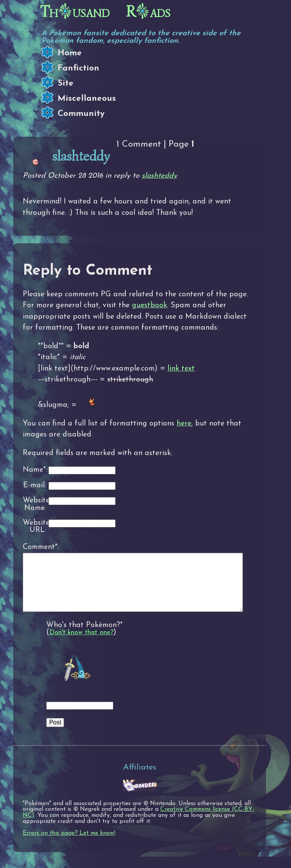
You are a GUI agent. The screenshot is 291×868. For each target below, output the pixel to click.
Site (66, 84)
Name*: (34, 470)
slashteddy (160, 176)
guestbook (149, 305)
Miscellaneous (87, 99)
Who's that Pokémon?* (84, 637)
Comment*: (34, 547)
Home (70, 53)
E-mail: (35, 486)
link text (181, 369)
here (184, 424)
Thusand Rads (105, 12)
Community (81, 114)
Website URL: (34, 527)
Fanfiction (78, 68)
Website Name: (34, 504)
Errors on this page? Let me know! (69, 845)
